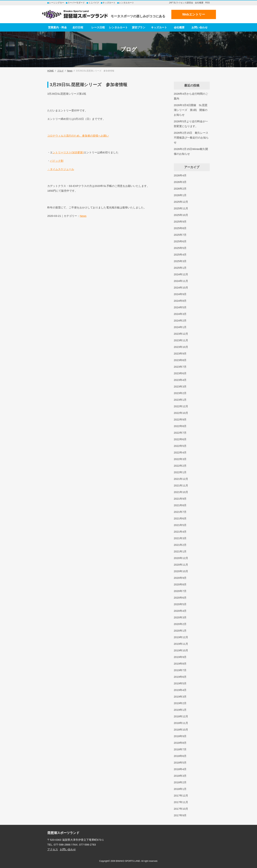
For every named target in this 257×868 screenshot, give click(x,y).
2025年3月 (180, 261)
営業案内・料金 (57, 27)
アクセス (53, 849)
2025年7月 (180, 235)
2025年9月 (180, 222)
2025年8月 (180, 228)
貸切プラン (139, 27)
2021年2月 (180, 545)
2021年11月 (181, 485)
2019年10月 (181, 650)
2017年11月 (181, 802)
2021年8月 (180, 505)
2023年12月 (181, 334)
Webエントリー (194, 14)
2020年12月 (181, 558)
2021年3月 (180, 538)
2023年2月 (180, 393)
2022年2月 (180, 466)
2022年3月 (180, 459)
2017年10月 (181, 809)
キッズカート (159, 27)
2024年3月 (180, 314)
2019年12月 (181, 637)
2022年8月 (180, 426)
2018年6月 (180, 756)
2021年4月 (180, 532)
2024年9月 (180, 294)
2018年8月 (180, 743)
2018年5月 (180, 763)
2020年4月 (180, 611)
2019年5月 (180, 683)
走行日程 (78, 27)
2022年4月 (180, 452)
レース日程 (98, 27)
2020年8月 (180, 584)
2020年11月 (181, 565)
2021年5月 (180, 525)
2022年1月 (180, 472)
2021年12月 (181, 479)
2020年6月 (180, 598)
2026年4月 (180, 175)
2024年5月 (180, 307)
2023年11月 (181, 340)
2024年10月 (181, 288)
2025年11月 (181, 208)
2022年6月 (180, 439)
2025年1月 (180, 268)
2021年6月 (180, 518)
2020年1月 (180, 631)
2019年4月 (180, 690)
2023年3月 (180, 386)
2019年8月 (180, 664)
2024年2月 (180, 321)
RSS (207, 3)
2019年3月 (180, 697)
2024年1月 (180, 327)
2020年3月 (180, 617)
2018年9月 (180, 736)
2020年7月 (180, 591)
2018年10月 (181, 730)
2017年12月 (181, 796)
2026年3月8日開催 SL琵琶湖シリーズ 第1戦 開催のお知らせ (191, 110)
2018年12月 (181, 716)
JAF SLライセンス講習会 (181, 3)
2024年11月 (181, 281)
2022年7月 (180, 433)
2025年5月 (180, 248)
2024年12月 (181, 274)
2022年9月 (180, 419)
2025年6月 (180, 241)
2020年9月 (180, 578)
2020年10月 (181, 571)
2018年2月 (180, 782)
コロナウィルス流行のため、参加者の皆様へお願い (78, 136)
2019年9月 (180, 657)
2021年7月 (180, 512)
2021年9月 (180, 499)
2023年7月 (180, 367)
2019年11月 (181, 644)
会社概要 (199, 3)
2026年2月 (180, 189)
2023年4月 (180, 380)
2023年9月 (180, 353)
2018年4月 (180, 769)
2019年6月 (180, 677)
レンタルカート (118, 27)
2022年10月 (181, 413)
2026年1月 (180, 195)
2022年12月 (181, 406)
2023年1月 (180, 400)
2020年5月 (180, 604)
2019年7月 (180, 670)
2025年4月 (180, 255)
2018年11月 (181, 723)
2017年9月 (180, 815)
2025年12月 (181, 202)
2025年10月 (181, 215)
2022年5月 (180, 446)
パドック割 (57, 161)
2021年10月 (181, 492)
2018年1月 (180, 789)
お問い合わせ (200, 27)
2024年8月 (180, 301)
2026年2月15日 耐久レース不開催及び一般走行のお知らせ (191, 138)
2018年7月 (180, 749)
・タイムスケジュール (61, 169)
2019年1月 (180, 710)
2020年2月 (180, 624)
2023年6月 (180, 373)
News (83, 216)
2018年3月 (180, 776)
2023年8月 (180, 360)
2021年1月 (180, 551)
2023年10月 (181, 347)
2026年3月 (180, 182)
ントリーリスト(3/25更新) (68, 152)
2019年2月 (180, 703)
